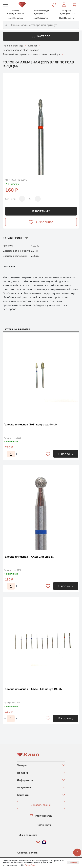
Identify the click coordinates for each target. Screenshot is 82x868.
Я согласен (73, 863)
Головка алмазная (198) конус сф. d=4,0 (30, 424)
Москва (15, 11)
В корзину (41, 211)
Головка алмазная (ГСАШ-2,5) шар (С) (29, 557)
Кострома (67, 11)
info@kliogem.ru (44, 816)
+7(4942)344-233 (67, 14)
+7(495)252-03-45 (15, 14)
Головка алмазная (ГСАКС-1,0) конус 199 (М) (34, 689)
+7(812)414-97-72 (41, 14)
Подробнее (30, 865)
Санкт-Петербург (41, 11)
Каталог (41, 36)
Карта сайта (44, 825)
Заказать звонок (41, 805)
